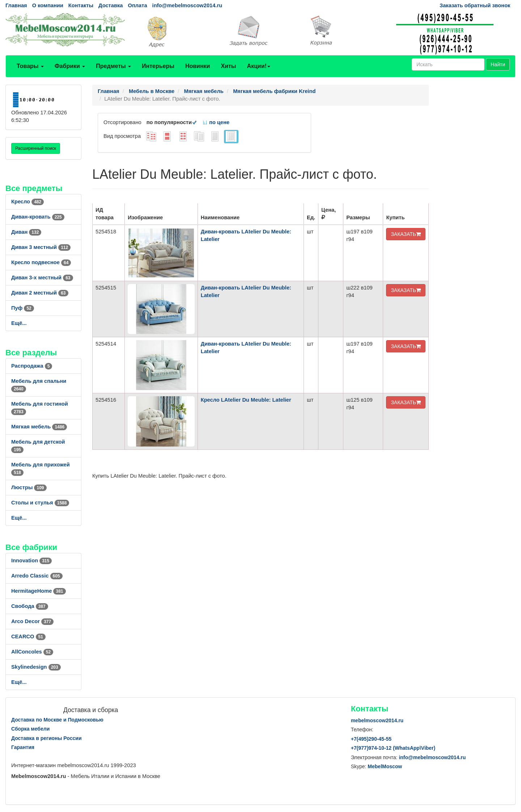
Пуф (23, 308)
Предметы (113, 66)
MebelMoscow (385, 766)
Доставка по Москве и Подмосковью (57, 720)
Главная (16, 5)
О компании (48, 5)
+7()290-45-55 (371, 739)
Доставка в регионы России (46, 738)
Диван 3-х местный (42, 278)
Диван (26, 232)
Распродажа (32, 366)
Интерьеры (158, 66)
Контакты (81, 5)
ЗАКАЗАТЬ (406, 234)
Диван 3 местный (41, 247)
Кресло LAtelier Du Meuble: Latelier (246, 400)
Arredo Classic (37, 576)
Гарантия (23, 747)
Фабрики (70, 66)
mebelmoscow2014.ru (377, 720)
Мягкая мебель (39, 427)
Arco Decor (32, 621)
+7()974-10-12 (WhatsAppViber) (393, 748)
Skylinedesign (36, 667)
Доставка (111, 5)
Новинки (198, 66)
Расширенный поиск (36, 148)
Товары (30, 66)
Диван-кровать (38, 217)
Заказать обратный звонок (475, 5)
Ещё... (19, 323)
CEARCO (28, 637)
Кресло (27, 202)
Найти (498, 64)
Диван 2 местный (40, 293)
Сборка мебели (30, 729)
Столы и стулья (40, 503)
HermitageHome (39, 591)
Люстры (29, 487)
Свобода (30, 606)
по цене (216, 122)
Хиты (228, 66)
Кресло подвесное (41, 262)
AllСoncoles (32, 652)
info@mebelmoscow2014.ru (187, 5)
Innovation (31, 561)
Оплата (137, 5)
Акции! (258, 66)
